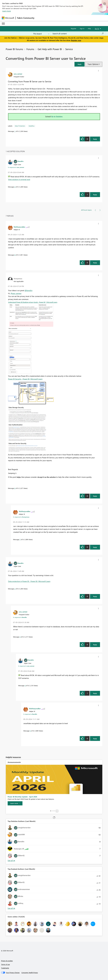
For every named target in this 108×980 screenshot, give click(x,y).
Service (69, 49)
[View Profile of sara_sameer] (18, 74)
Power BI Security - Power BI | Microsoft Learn (25, 379)
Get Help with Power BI (50, 49)
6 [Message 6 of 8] (15, 488)
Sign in (82, 28)
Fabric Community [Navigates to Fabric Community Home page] (26, 18)
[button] (79, 64)
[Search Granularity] (41, 34)
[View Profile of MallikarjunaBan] (19, 227)
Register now (76, 40)
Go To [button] (97, 29)
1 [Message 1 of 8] (15, 131)
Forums (30, 49)
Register (74, 28)
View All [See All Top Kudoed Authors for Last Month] (11, 908)
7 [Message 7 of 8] (20, 539)
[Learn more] (15, 803)
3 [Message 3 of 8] (20, 637)
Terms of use (5, 964)
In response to (16, 167)
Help (89, 28)
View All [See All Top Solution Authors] (11, 861)
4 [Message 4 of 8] (15, 187)
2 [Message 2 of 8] (15, 589)
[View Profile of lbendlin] (21, 161)
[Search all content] (78, 34)
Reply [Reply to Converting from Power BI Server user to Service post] (95, 139)
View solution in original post (19, 179)
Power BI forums (14, 49)
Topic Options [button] (93, 64)
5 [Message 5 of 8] (30, 731)
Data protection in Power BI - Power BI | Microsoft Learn (29, 581)
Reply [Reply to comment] (95, 195)
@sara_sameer (16, 293)
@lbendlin (29, 290)
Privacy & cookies (7, 961)
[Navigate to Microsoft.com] (8, 18)
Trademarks (5, 968)
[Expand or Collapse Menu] (3, 24)
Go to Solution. (57, 117)
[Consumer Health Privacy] (30, 973)
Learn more (7, 11)
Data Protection (20, 126)
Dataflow (32, 126)
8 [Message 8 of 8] (15, 255)
